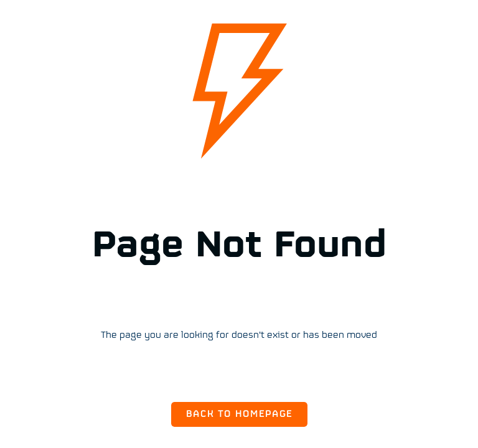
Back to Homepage (239, 414)
